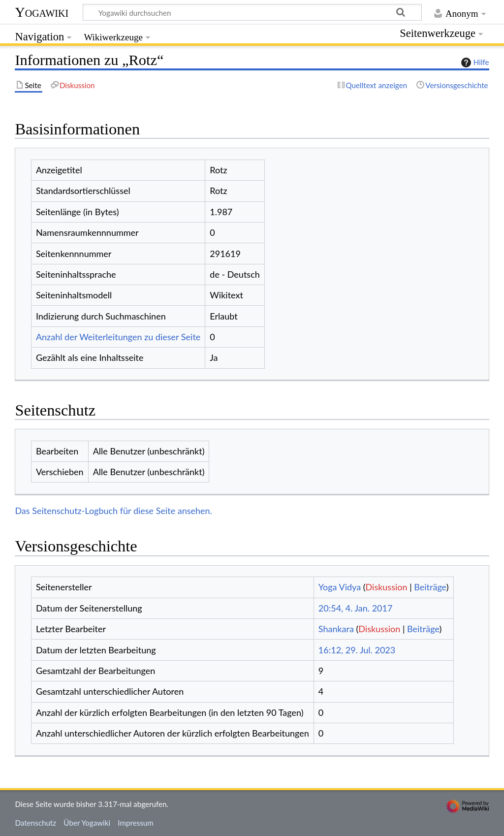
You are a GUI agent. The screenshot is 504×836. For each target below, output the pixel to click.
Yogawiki (42, 12)
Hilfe (474, 63)
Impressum (136, 823)
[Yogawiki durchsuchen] (252, 12)
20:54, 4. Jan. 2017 (356, 608)
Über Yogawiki (87, 823)
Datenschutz (35, 823)
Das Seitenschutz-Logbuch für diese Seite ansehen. (113, 511)
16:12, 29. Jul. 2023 (357, 650)
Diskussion (387, 587)
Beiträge (430, 587)
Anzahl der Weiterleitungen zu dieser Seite (118, 337)
